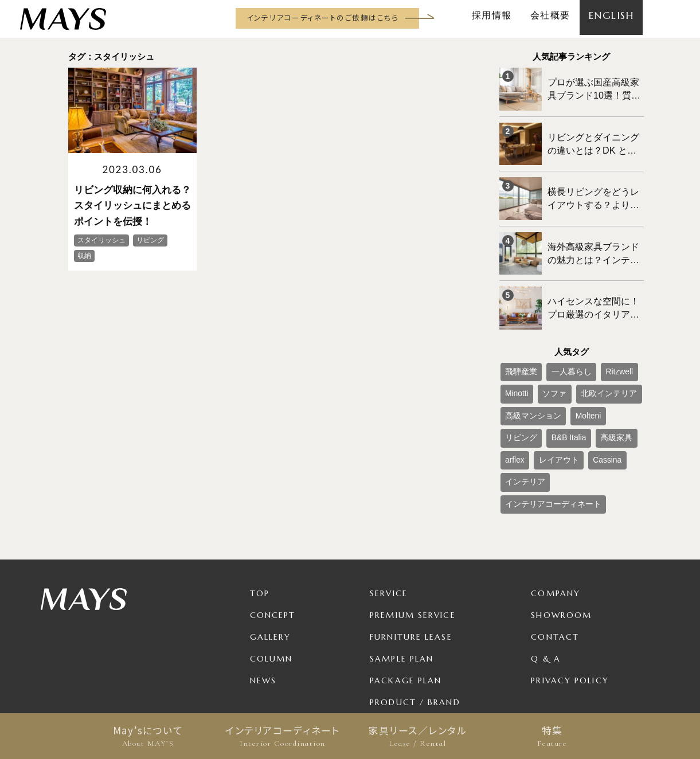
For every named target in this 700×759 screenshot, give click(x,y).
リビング (611, 381)
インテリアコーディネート (283, 736)
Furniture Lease (411, 569)
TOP (260, 525)
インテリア (603, 418)
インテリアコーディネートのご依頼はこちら (322, 17)
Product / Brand (415, 634)
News (263, 612)
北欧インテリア (592, 362)
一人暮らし (560, 343)
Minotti (514, 362)
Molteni (574, 381)
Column (271, 590)
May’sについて (148, 736)
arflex (593, 400)
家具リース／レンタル (418, 736)
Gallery (271, 569)
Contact (555, 569)
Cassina (562, 418)
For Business (402, 656)
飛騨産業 (518, 343)
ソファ (546, 362)
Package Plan (406, 612)
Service (389, 525)
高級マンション (528, 381)
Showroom (561, 547)
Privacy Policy (570, 612)
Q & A (546, 590)
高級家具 (559, 400)
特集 (552, 736)
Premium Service (413, 547)
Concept (273, 547)
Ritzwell (600, 343)
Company (556, 525)
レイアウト (521, 418)
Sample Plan (402, 590)
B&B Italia (519, 400)
